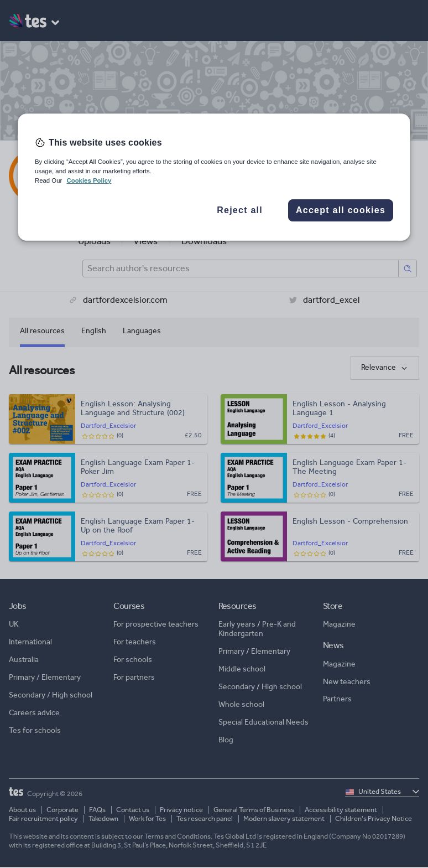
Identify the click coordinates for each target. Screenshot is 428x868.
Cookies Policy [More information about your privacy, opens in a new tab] (89, 180)
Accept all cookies (341, 210)
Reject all (240, 210)
